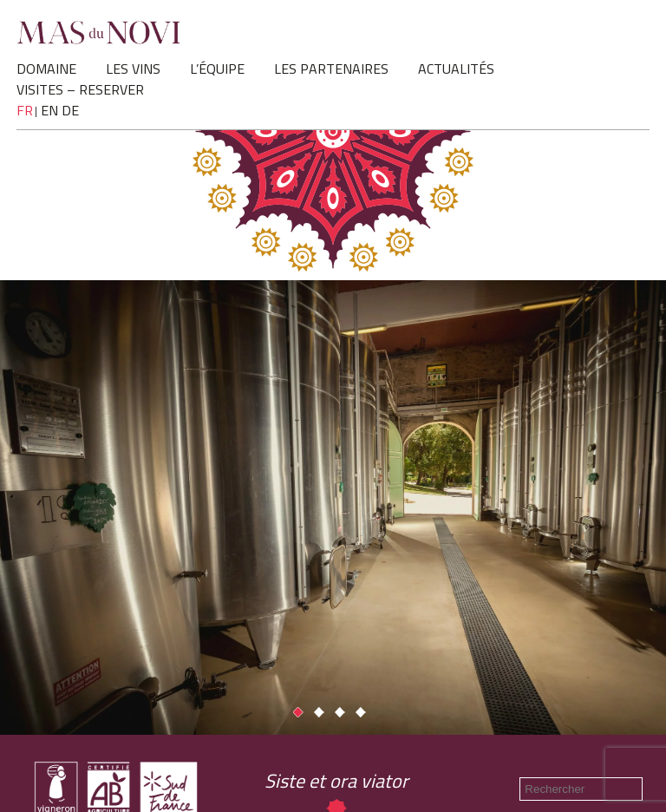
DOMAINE (46, 69)
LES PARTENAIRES (331, 69)
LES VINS (133, 69)
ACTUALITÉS (456, 69)
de (70, 110)
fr (25, 110)
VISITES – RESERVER (80, 89)
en (49, 110)
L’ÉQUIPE (217, 69)
